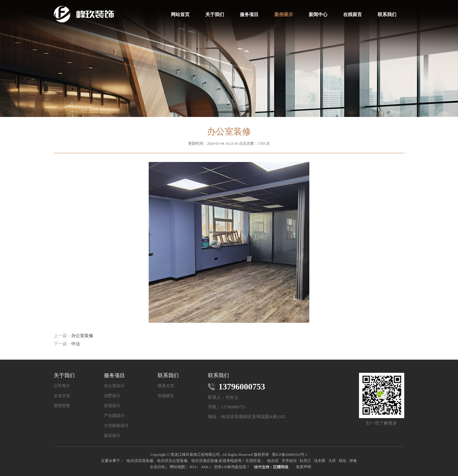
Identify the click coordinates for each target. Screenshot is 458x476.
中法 (76, 344)
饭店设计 (112, 436)
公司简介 (62, 386)
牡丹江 (305, 461)
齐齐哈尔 (289, 461)
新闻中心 (318, 14)
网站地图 (177, 467)
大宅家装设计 (116, 426)
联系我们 (387, 14)
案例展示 (284, 14)
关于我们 (215, 14)
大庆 (332, 461)
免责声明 (303, 467)
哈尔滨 (273, 461)
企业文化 (62, 396)
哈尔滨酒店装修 (205, 461)
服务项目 (249, 14)
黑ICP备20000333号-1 (290, 455)
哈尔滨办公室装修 (172, 461)
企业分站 (157, 467)
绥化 (343, 461)
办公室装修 (82, 336)
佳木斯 (320, 461)
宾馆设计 (112, 406)
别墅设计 (112, 396)
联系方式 (166, 386)
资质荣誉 (62, 406)
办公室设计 (114, 386)
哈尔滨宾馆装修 (140, 461)
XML (205, 467)
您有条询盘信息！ (232, 467)
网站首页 (180, 14)
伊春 (353, 461)
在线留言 (353, 14)
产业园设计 (114, 416)
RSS (193, 467)
